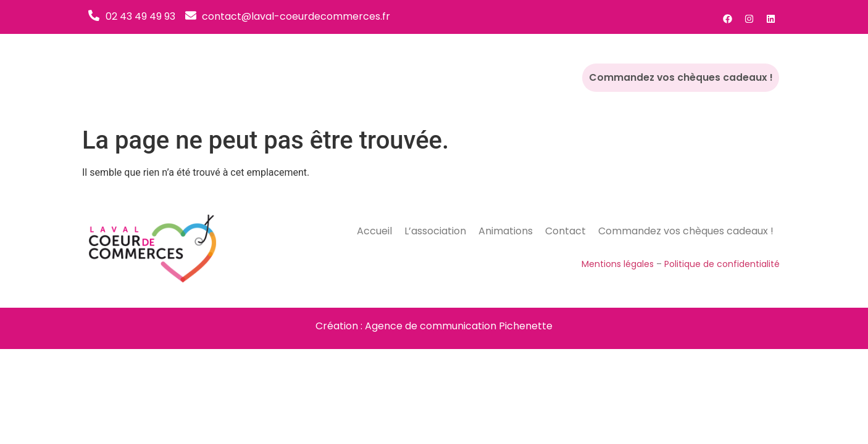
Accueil (369, 77)
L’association (433, 77)
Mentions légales (618, 264)
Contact (570, 77)
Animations (508, 77)
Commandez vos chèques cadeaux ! (689, 78)
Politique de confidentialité (722, 264)
